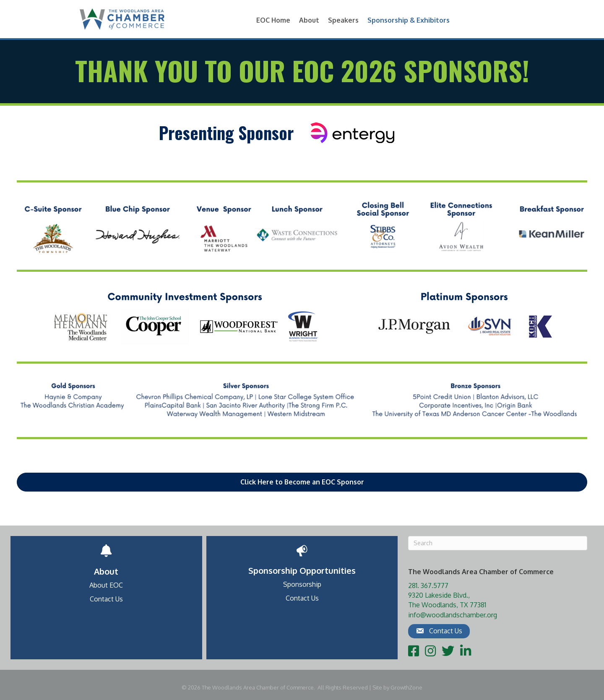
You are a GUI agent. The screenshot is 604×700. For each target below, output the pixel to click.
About (309, 20)
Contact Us (106, 599)
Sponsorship (302, 584)
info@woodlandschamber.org (453, 615)
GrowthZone (406, 687)
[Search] (498, 543)
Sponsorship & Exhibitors (409, 20)
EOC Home (273, 20)
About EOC (106, 585)
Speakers (343, 20)
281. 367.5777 (428, 586)
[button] (302, 482)
